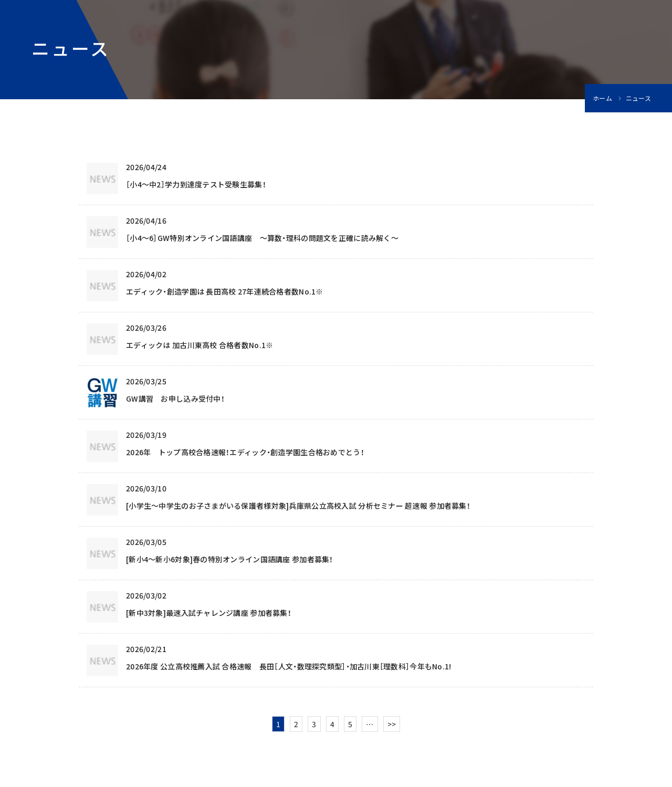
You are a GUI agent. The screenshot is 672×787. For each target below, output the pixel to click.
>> (392, 724)
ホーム (602, 98)
